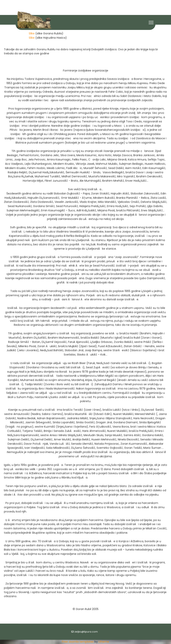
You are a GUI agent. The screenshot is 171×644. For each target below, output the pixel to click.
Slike (32, 33)
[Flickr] (92, 3)
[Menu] (151, 23)
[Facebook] (79, 3)
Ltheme (104, 642)
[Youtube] (86, 3)
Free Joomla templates (78, 642)
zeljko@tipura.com (86, 632)
